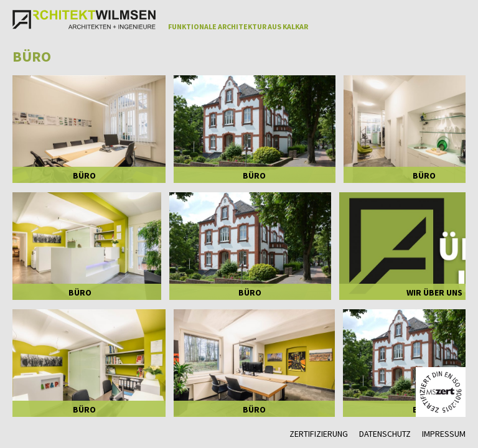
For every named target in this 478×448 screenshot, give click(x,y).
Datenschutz (385, 434)
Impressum (444, 434)
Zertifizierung (319, 434)
